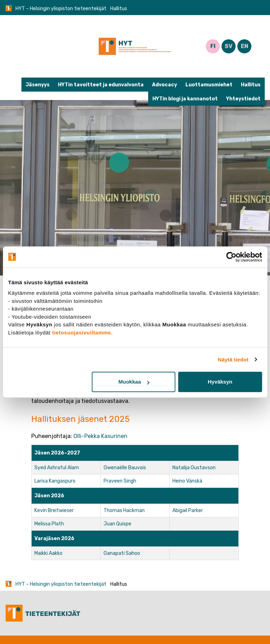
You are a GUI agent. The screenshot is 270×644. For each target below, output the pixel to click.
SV (229, 46)
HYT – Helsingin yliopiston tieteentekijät (61, 9)
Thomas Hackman (124, 510)
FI (213, 46)
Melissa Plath (49, 524)
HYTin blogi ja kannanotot (185, 99)
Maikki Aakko (48, 553)
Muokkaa (134, 382)
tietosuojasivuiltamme (81, 333)
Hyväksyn (220, 382)
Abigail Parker (188, 510)
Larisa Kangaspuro (55, 481)
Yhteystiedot (243, 99)
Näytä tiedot (233, 360)
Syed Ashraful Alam (57, 468)
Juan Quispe (117, 524)
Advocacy (164, 85)
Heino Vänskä (187, 481)
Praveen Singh (120, 481)
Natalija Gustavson (194, 468)
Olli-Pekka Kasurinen (100, 436)
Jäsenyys (38, 85)
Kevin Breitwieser (54, 510)
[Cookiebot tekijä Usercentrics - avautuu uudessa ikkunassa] (231, 257)
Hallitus (251, 85)
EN (245, 46)
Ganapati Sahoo (122, 553)
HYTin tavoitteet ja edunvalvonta (101, 85)
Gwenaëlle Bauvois (125, 468)
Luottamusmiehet (209, 85)
